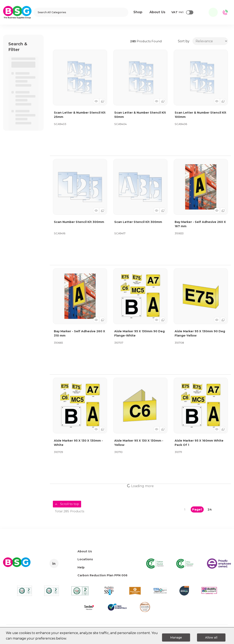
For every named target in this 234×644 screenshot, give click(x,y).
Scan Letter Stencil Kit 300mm (138, 222)
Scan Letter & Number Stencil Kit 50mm (140, 115)
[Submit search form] (122, 12)
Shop (138, 12)
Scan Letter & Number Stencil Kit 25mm (80, 115)
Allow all (211, 637)
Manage (176, 637)
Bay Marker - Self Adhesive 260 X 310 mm (79, 333)
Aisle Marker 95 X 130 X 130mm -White (78, 443)
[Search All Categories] (81, 12)
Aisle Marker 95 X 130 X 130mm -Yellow (139, 443)
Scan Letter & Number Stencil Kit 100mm (200, 115)
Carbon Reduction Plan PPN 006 (102, 575)
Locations (85, 559)
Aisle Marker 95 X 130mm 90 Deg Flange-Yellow (200, 333)
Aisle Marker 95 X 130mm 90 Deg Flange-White (139, 333)
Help (81, 567)
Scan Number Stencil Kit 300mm (79, 222)
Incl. (178, 12)
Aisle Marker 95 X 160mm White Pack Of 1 (199, 443)
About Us (85, 551)
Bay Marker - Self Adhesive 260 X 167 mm (200, 224)
